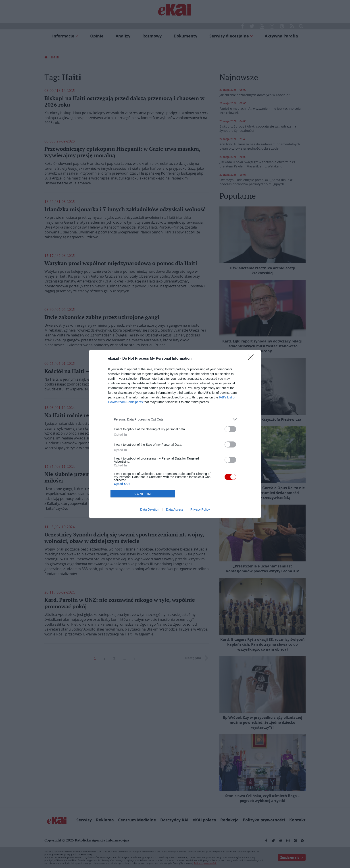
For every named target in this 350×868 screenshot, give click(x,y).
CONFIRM (143, 494)
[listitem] (175, 419)
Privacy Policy (200, 509)
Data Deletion (150, 509)
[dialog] (175, 434)
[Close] (252, 359)
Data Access (175, 509)
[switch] (230, 429)
